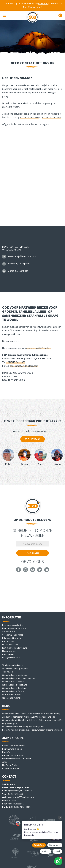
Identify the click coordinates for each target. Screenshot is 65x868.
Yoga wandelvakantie (12, 698)
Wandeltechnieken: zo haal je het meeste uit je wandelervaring (31, 713)
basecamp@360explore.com (24, 366)
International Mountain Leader (17, 759)
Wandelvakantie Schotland (15, 685)
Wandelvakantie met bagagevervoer (19, 678)
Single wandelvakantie (13, 665)
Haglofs (6, 752)
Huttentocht (8, 641)
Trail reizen (7, 672)
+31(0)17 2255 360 (29, 117)
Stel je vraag (33, 439)
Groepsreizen (8, 631)
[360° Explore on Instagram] (26, 571)
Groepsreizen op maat (13, 635)
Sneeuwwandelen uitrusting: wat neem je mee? (24, 727)
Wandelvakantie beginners (15, 675)
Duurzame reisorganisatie (14, 628)
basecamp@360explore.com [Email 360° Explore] (19, 256)
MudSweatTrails (10, 765)
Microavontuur (9, 651)
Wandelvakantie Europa (13, 691)
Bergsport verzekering (13, 625)
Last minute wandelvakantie (15, 648)
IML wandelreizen (10, 645)
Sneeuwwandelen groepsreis (15, 668)
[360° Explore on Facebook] (18, 571)
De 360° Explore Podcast (13, 746)
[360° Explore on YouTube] (33, 571)
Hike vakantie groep (11, 638)
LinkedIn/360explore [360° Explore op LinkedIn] (15, 271)
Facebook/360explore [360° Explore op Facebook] (16, 263)
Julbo (5, 762)
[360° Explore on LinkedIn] (47, 571)
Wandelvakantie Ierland (13, 681)
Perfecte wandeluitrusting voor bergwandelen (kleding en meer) (32, 730)
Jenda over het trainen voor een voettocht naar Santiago (29, 717)
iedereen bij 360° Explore (39, 348)
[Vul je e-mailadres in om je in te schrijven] (33, 544)
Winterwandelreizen (12, 694)
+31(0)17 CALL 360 (51, 117)
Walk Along (44, 3)
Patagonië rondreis (11, 658)
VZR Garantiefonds (11, 768)
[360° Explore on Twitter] (40, 571)
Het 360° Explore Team (13, 755)
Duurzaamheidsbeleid (12, 749)
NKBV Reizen (8, 654)
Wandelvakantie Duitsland (14, 688)
